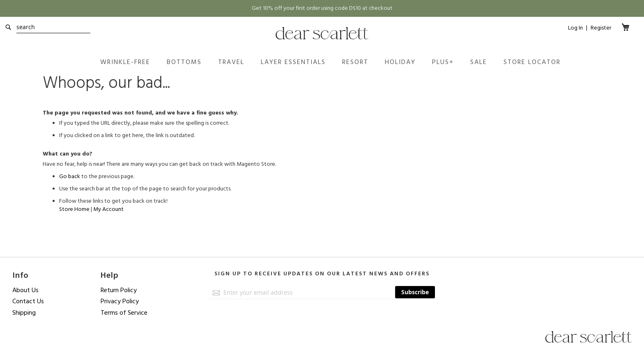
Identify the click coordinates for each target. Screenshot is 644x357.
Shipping (24, 313)
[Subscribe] (415, 292)
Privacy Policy (120, 301)
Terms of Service (124, 313)
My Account (108, 209)
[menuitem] (125, 62)
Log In (575, 28)
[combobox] (53, 27)
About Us (25, 290)
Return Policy (119, 290)
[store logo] (322, 33)
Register (601, 28)
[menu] (330, 62)
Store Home (74, 209)
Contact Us (28, 301)
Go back (70, 176)
